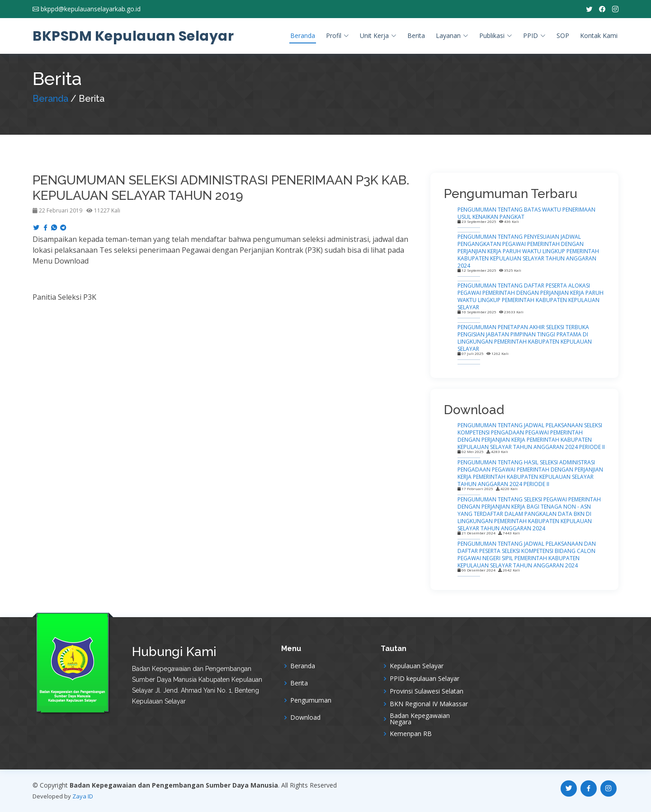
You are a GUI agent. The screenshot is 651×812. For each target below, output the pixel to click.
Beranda (303, 35)
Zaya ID (83, 796)
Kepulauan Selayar (417, 666)
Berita (416, 35)
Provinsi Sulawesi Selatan (427, 691)
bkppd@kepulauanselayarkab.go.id (91, 9)
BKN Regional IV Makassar (429, 704)
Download (305, 718)
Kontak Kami (599, 35)
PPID (534, 35)
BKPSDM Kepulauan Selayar (133, 36)
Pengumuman (311, 700)
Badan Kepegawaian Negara (420, 719)
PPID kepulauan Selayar (425, 679)
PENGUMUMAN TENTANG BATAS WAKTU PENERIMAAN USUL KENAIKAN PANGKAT (526, 213)
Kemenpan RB (411, 734)
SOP (563, 35)
